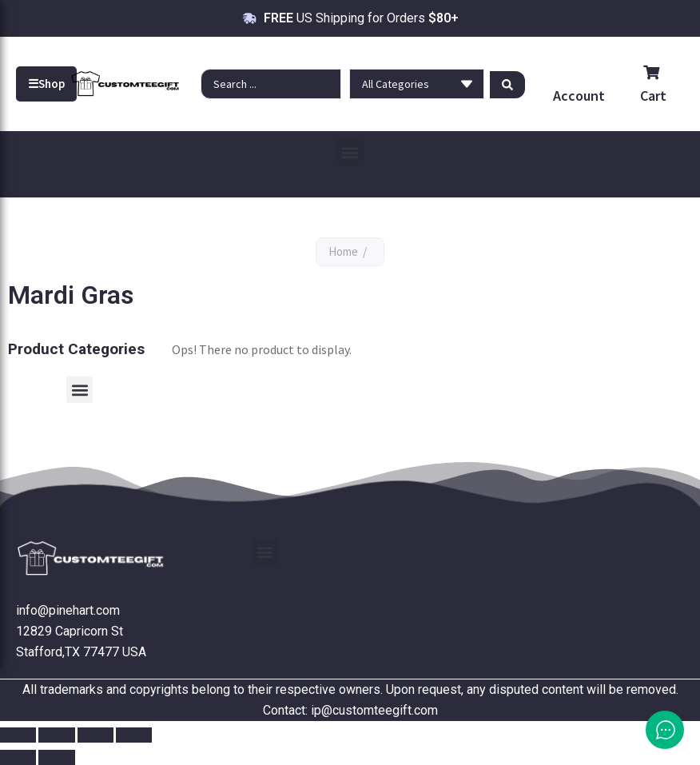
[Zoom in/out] (18, 735)
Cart (653, 85)
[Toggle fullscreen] (56, 735)
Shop (46, 84)
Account (579, 96)
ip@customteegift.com (374, 710)
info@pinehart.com (68, 610)
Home (343, 251)
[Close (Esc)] (134, 735)
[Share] (95, 735)
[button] (350, 152)
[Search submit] (507, 84)
